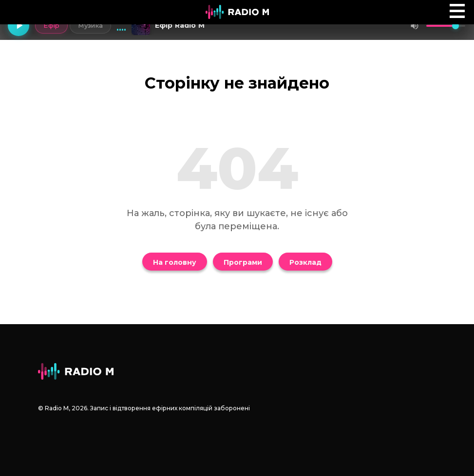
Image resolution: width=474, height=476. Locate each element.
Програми (243, 262)
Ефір (51, 25)
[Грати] (19, 26)
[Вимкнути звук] (415, 26)
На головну (175, 262)
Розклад (305, 262)
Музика (90, 25)
